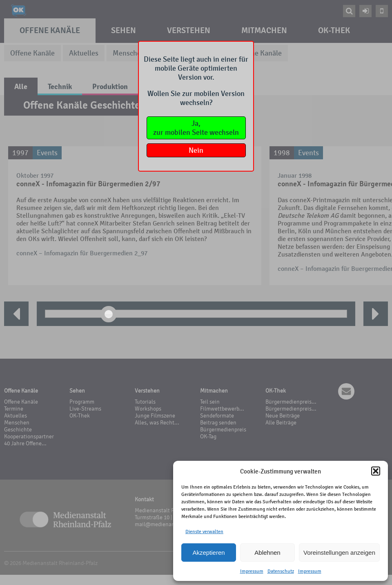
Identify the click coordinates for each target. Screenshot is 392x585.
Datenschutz (281, 571)
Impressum (252, 571)
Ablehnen (267, 553)
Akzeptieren (208, 553)
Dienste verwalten (204, 531)
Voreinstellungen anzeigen (339, 553)
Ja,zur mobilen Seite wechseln (196, 128)
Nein (196, 150)
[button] (376, 471)
